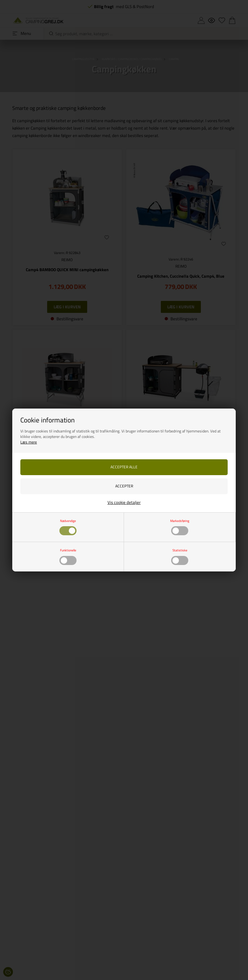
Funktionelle (68, 556)
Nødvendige (68, 527)
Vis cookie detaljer (124, 502)
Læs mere (29, 442)
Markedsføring (180, 527)
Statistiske (180, 556)
